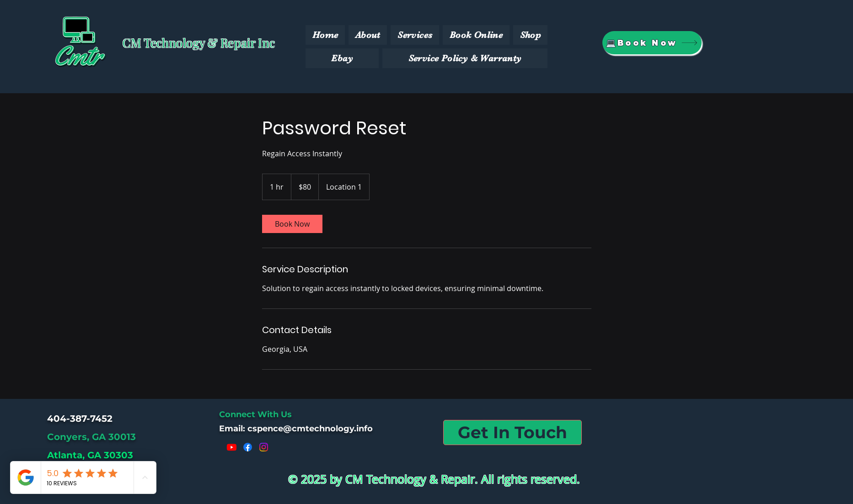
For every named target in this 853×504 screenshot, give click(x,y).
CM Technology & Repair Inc (199, 43)
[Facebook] (248, 447)
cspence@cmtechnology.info (310, 429)
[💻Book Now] (652, 43)
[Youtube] (232, 447)
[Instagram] (264, 447)
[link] (292, 224)
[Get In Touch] (512, 432)
